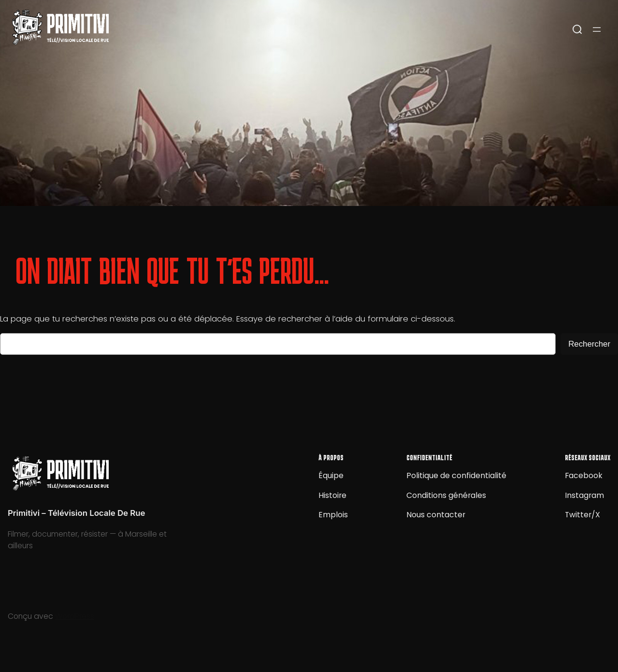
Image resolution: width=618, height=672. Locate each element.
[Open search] (577, 29)
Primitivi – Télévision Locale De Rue (76, 513)
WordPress (75, 616)
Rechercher (589, 344)
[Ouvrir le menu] (597, 29)
